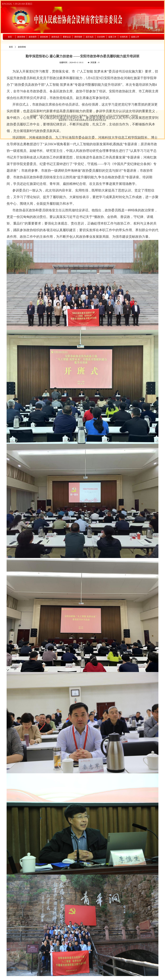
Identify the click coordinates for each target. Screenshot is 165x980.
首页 (11, 47)
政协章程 (22, 47)
